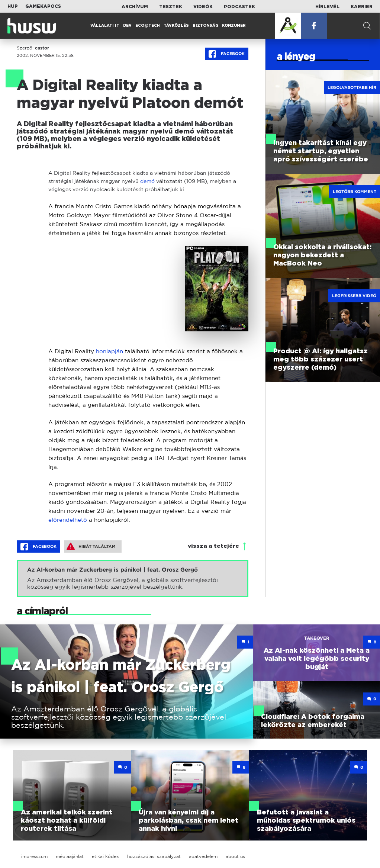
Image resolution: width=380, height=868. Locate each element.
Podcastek (239, 7)
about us (235, 856)
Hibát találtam (91, 546)
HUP (13, 6)
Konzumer (234, 26)
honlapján (110, 351)
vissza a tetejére (213, 546)
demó (147, 181)
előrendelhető (68, 520)
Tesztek (171, 7)
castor (42, 48)
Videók (203, 7)
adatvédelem (203, 856)
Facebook (227, 54)
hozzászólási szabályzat (154, 856)
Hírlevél (327, 7)
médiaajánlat (70, 856)
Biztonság (205, 26)
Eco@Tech (148, 26)
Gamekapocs (43, 6)
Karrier (362, 7)
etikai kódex (105, 856)
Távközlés (176, 26)
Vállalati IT (105, 26)
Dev (127, 26)
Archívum (135, 7)
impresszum (34, 856)
